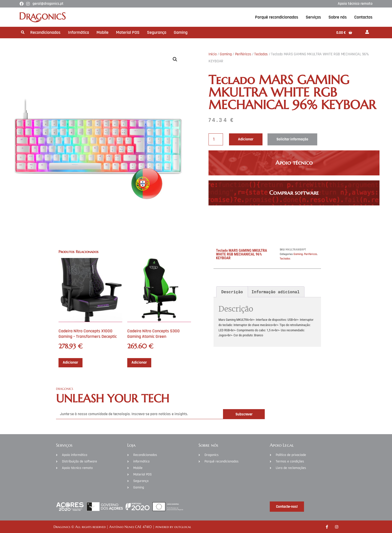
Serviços (313, 17)
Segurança (157, 32)
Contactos (363, 17)
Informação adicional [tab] (275, 292)
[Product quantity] (216, 139)
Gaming (181, 32)
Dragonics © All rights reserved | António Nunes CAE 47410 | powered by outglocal (122, 527)
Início (212, 54)
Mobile (102, 32)
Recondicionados (45, 32)
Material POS (128, 32)
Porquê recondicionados (277, 17)
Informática (78, 32)
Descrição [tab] (232, 292)
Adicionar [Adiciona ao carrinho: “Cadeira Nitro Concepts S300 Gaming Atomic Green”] (139, 362)
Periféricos (243, 54)
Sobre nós (338, 17)
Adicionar (246, 139)
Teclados (261, 54)
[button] (23, 33)
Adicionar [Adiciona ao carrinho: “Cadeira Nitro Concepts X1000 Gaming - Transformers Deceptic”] (70, 362)
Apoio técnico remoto (355, 4)
